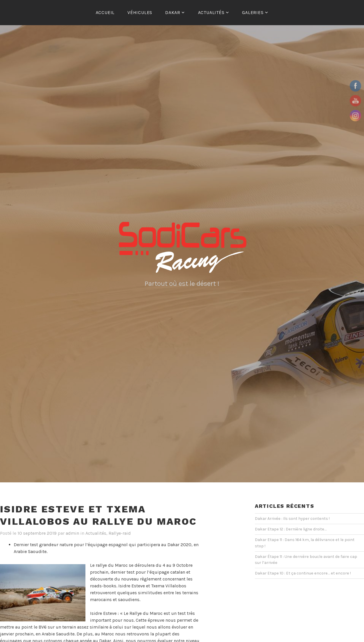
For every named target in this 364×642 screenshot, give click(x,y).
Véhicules (140, 12)
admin (72, 533)
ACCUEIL (105, 12)
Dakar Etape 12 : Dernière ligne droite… (291, 529)
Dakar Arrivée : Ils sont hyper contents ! (292, 519)
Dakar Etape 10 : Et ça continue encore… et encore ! (303, 573)
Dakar (173, 12)
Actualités (211, 12)
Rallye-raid (120, 533)
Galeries (253, 12)
